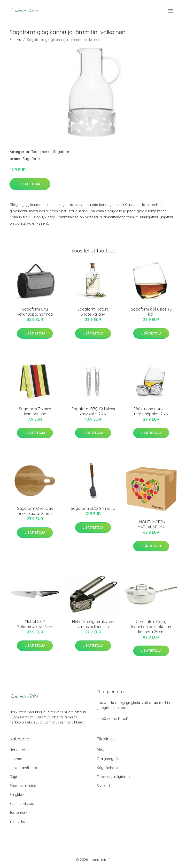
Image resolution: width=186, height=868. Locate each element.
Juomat (16, 759)
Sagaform (62, 152)
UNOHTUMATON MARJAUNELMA (151, 524)
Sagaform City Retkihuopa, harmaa (35, 312)
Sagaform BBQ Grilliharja (93, 508)
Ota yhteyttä (107, 759)
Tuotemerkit (41, 152)
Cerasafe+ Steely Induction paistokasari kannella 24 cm (151, 627)
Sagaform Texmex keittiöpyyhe (35, 411)
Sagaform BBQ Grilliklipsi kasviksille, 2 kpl (93, 411)
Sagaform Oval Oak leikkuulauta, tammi (35, 511)
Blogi (101, 750)
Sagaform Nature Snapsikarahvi (93, 312)
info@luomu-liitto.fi (112, 719)
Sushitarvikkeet (22, 803)
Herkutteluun (20, 750)
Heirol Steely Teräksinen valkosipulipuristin (93, 624)
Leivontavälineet (23, 768)
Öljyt (13, 777)
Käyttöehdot (107, 768)
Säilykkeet (18, 795)
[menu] (171, 11)
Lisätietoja (30, 184)
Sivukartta (105, 786)
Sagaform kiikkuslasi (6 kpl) (151, 312)
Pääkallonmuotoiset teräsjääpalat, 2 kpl (151, 411)
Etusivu (15, 40)
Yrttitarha (17, 821)
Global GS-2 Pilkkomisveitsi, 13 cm (35, 624)
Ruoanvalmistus (23, 786)
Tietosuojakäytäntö (113, 777)
